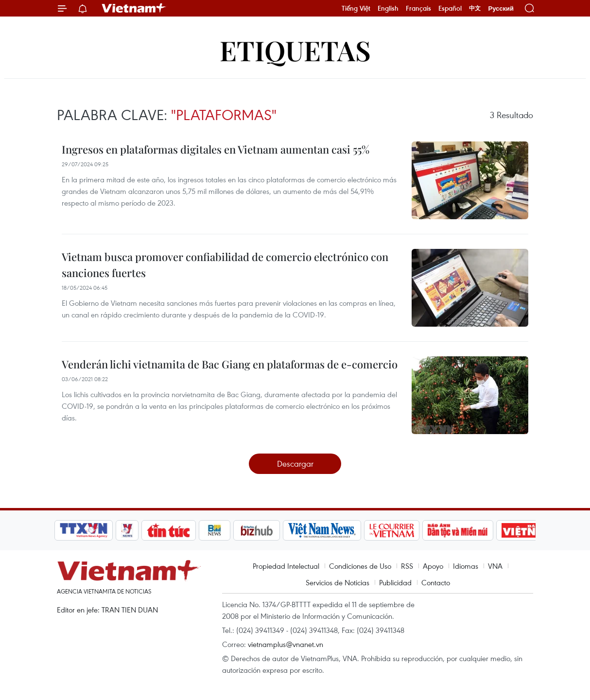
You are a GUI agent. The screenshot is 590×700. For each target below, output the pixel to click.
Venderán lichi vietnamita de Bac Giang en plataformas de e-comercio (230, 364)
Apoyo (433, 566)
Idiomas (466, 566)
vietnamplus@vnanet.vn (286, 644)
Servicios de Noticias (338, 582)
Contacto (436, 582)
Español (450, 8)
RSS (407, 566)
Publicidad (395, 582)
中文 (475, 8)
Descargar (295, 464)
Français (418, 8)
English (388, 8)
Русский (501, 9)
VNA (495, 566)
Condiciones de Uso (360, 566)
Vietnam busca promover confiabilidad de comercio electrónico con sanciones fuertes (225, 265)
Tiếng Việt (356, 8)
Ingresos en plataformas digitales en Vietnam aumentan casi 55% (216, 149)
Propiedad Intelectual (286, 566)
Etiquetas (295, 50)
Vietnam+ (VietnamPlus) (134, 8)
